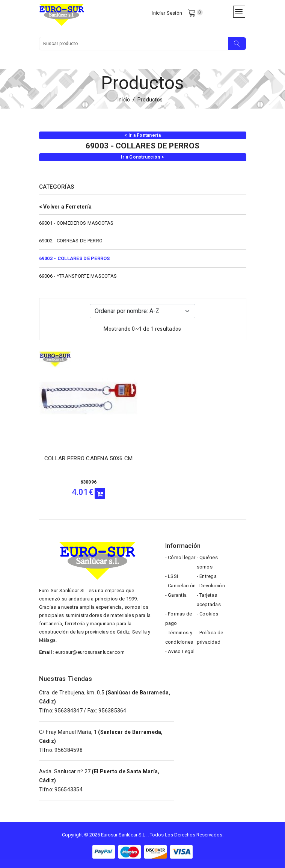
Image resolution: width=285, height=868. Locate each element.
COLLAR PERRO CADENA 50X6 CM (89, 458)
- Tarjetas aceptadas (209, 600)
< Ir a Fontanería (142, 135)
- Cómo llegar (180, 557)
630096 (89, 482)
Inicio (124, 100)
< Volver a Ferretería (66, 207)
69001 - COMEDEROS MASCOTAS (76, 223)
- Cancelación (181, 586)
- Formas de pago (179, 618)
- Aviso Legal (180, 651)
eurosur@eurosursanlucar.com (90, 652)
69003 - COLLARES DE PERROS (75, 258)
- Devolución (211, 586)
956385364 (112, 711)
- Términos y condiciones (179, 637)
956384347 (69, 711)
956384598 (69, 750)
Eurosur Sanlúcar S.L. (124, 835)
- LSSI (172, 576)
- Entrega (207, 576)
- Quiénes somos (207, 562)
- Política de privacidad (210, 637)
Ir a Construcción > (142, 157)
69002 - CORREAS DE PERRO (71, 241)
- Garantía (176, 595)
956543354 (69, 789)
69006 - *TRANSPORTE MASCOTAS (78, 276)
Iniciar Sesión (167, 13)
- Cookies (208, 614)
